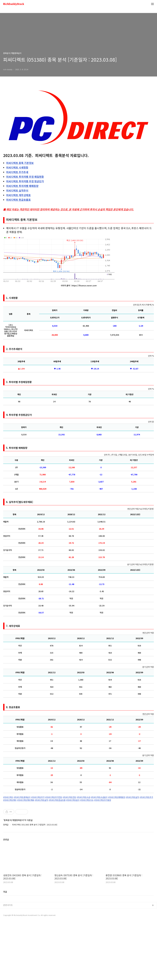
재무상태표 (18, 195)
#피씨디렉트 (8, 797)
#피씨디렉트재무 (10, 800)
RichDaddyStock (14, 4)
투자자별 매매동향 (22, 186)
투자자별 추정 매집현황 (25, 177)
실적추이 (17, 190)
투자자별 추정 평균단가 (25, 181)
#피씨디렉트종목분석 (22, 797)
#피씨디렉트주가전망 (54, 797)
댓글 (5, 950)
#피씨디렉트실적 (132, 797)
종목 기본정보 (20, 163)
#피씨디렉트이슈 (87, 800)
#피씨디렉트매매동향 (117, 797)
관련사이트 (8, 963)
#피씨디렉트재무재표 (26, 800)
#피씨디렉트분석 (73, 800)
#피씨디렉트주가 (38, 797)
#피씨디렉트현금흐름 (57, 800)
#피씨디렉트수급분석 (99, 797)
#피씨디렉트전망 (69, 797)
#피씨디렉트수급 (83, 797)
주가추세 (17, 172)
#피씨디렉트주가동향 (103, 800)
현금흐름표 (18, 200)
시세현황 (17, 167)
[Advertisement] (78, 831)
